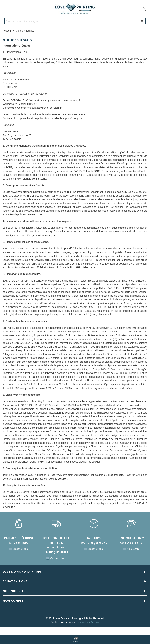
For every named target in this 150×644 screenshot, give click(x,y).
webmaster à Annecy (87, 622)
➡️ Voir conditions (56, 558)
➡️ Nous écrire (131, 549)
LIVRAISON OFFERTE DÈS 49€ (56, 541)
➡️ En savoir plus (19, 549)
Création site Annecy (38, 100)
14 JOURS (94, 538)
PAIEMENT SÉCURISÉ (19, 538)
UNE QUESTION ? (131, 538)
